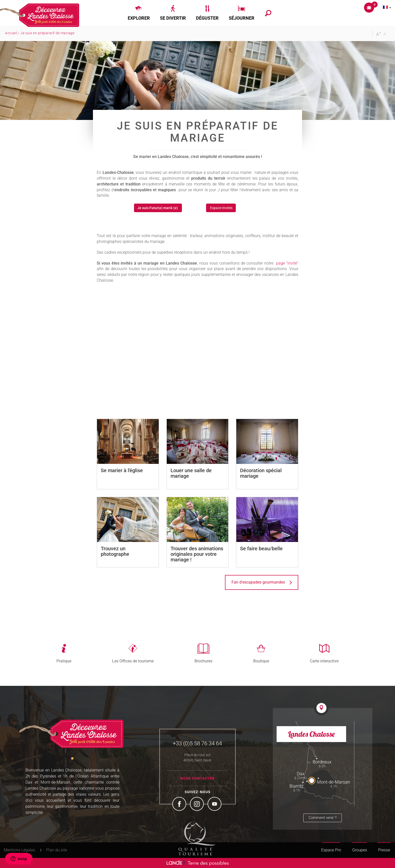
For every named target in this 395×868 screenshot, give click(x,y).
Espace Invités (221, 208)
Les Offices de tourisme (133, 661)
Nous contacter (197, 778)
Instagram (197, 805)
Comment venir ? (323, 818)
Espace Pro (331, 850)
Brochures (203, 661)
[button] (139, 13)
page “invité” (287, 263)
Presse (384, 850)
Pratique (64, 661)
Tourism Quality (197, 839)
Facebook (180, 805)
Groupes (360, 850)
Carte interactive (324, 661)
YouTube (215, 805)
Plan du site (57, 850)
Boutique (261, 661)
